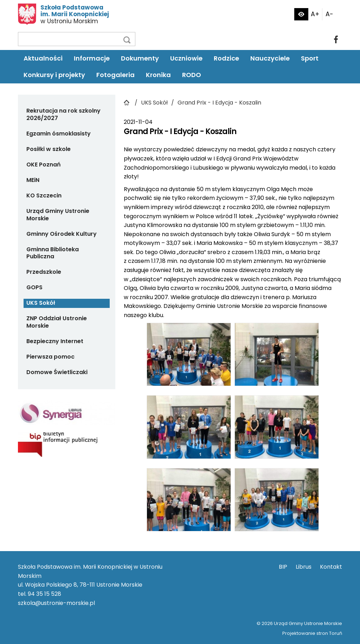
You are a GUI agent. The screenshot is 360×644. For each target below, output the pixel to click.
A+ (315, 14)
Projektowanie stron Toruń (312, 633)
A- (329, 14)
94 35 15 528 (44, 594)
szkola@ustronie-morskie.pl (56, 603)
